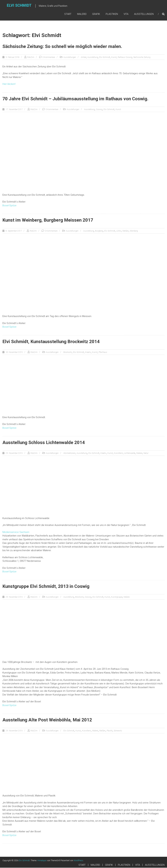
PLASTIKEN (112, 14)
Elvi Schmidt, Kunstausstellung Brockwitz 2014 (51, 342)
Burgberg (99, 231)
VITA (126, 14)
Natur (146, 454)
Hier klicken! (9, 84)
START (68, 14)
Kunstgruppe (117, 597)
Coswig (99, 110)
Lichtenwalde (130, 454)
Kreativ (88, 353)
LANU (119, 231)
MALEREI (82, 14)
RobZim (31, 58)
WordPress (78, 861)
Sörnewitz (118, 731)
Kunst (114, 58)
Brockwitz (68, 353)
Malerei (139, 454)
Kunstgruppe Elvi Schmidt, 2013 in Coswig (46, 587)
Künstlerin (118, 454)
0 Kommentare (49, 58)
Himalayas (42, 861)
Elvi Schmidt (20, 6)
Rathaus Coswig (125, 58)
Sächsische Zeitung (142, 58)
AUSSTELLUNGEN (144, 14)
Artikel (84, 58)
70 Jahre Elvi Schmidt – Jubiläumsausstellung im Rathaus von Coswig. (75, 99)
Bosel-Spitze (9, 206)
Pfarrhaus (103, 353)
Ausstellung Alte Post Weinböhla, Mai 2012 (47, 720)
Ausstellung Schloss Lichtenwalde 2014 (44, 443)
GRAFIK (96, 14)
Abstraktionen (69, 454)
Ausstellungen (70, 58)
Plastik (110, 731)
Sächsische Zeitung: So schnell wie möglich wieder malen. (62, 47)
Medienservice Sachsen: (16, 532)
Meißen (126, 231)
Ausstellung (93, 58)
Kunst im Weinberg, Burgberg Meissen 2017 (48, 220)
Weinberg (134, 231)
